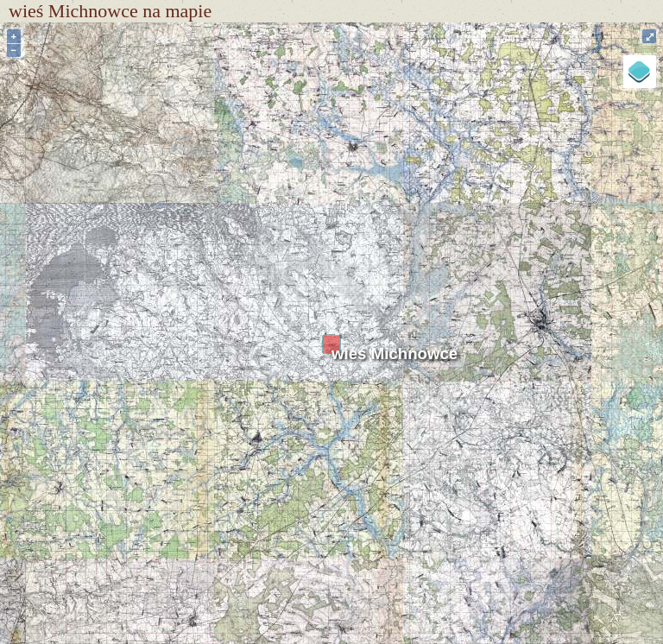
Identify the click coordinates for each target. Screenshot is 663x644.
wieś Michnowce (395, 354)
